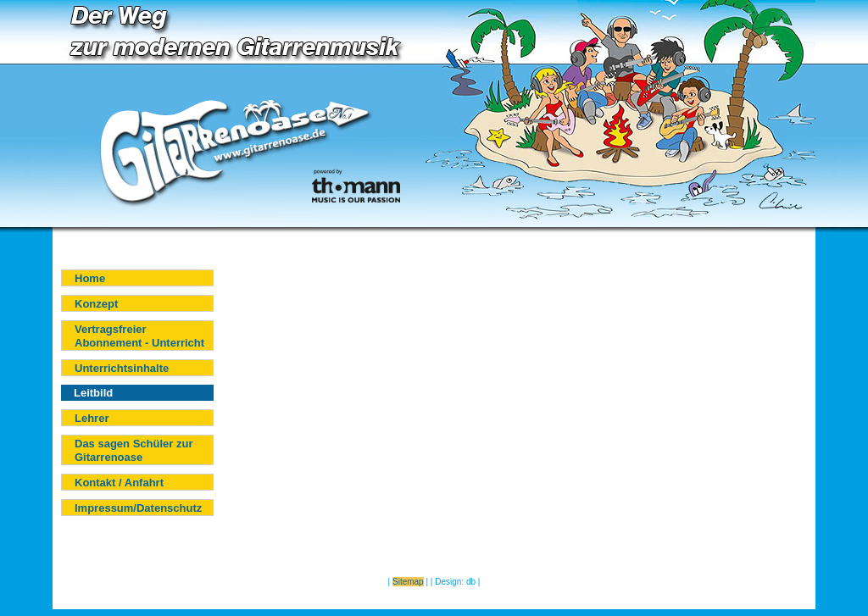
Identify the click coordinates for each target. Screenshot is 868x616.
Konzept (96, 304)
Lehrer (92, 418)
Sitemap (408, 582)
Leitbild (93, 393)
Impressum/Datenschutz (138, 508)
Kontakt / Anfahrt (119, 483)
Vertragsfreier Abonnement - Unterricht (139, 336)
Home (90, 278)
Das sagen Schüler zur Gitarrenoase (134, 450)
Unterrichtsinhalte (122, 368)
